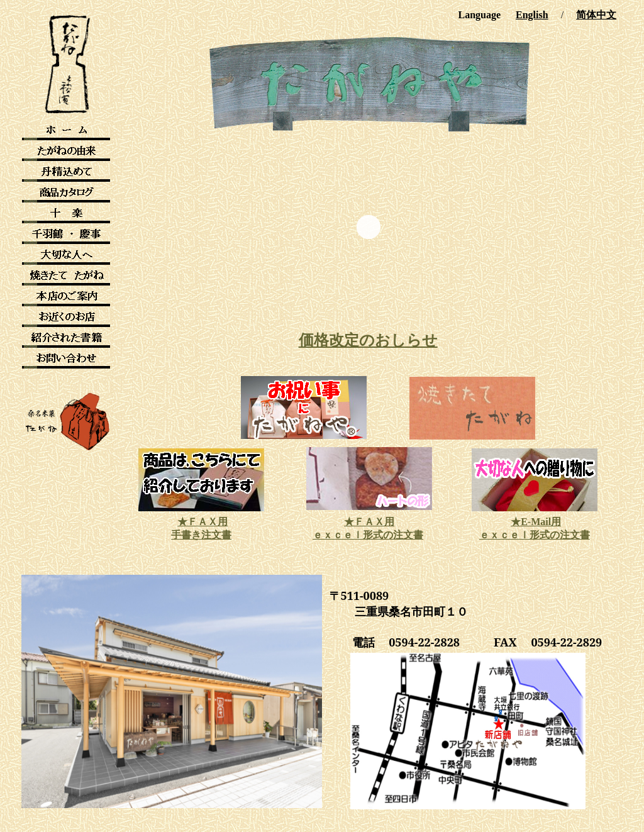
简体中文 (596, 15)
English (532, 15)
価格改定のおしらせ (368, 340)
